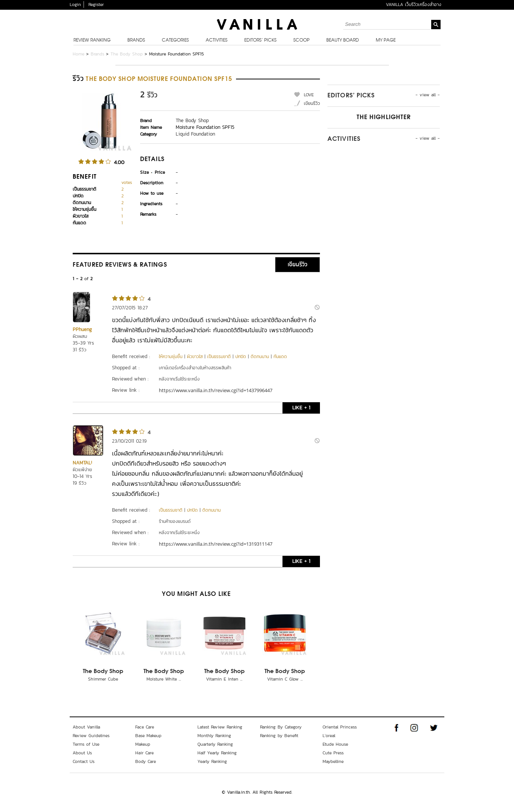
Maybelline (333, 761)
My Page (386, 40)
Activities (217, 40)
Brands (136, 40)
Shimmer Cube (103, 679)
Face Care (145, 727)
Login (75, 4)
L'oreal (329, 736)
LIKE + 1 (301, 408)
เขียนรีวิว (312, 103)
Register (96, 4)
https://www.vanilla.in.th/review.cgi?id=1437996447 (216, 390)
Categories (175, 40)
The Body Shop (127, 54)
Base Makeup (148, 736)
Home (78, 54)
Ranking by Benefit (279, 736)
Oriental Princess (340, 727)
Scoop (301, 40)
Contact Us (84, 761)
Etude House (335, 744)
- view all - (428, 95)
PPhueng (82, 329)
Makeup (143, 744)
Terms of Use (86, 744)
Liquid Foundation (195, 134)
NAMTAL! (82, 463)
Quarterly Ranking (215, 744)
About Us (82, 753)
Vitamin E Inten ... (224, 679)
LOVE (309, 95)
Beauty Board (343, 40)
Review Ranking (92, 40)
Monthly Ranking (214, 736)
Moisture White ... (164, 679)
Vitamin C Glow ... (285, 679)
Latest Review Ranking (220, 727)
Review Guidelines (91, 736)
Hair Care (144, 753)
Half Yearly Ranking (217, 753)
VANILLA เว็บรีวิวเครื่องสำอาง (414, 4)
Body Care (146, 761)
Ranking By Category (281, 727)
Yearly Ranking (212, 761)
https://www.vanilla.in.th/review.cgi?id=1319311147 (216, 544)
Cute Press (333, 753)
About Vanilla (86, 727)
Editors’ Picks (260, 40)
